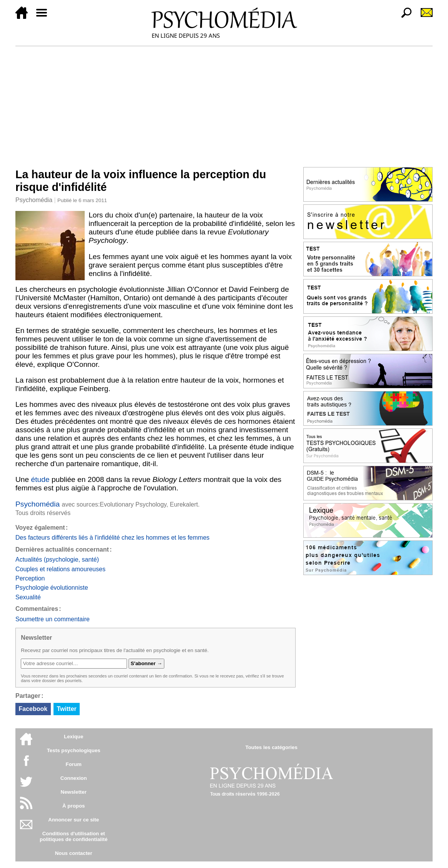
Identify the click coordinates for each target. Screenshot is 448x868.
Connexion (74, 778)
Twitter (67, 709)
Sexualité (28, 597)
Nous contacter (74, 853)
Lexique (74, 737)
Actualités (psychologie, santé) (57, 559)
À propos (74, 806)
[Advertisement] (224, 104)
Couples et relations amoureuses (60, 569)
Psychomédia (34, 200)
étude (40, 479)
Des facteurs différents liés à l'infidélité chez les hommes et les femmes (112, 538)
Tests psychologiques (74, 750)
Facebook (33, 709)
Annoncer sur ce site (74, 820)
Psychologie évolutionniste (52, 588)
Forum (73, 764)
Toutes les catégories (272, 747)
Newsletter (74, 792)
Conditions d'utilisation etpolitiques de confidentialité (74, 836)
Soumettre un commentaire (53, 619)
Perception (30, 578)
